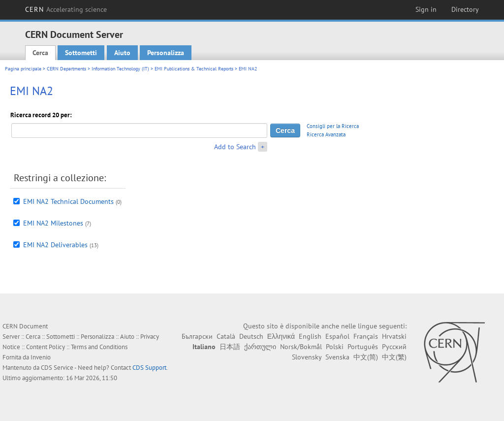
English (310, 336)
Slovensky (307, 357)
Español (337, 336)
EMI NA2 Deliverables (55, 245)
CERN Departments (66, 69)
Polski (335, 347)
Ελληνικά (281, 336)
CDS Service (57, 368)
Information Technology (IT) (120, 69)
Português (363, 347)
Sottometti (81, 53)
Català (226, 336)
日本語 (230, 347)
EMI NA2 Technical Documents (68, 201)
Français (366, 336)
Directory (465, 9)
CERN (66, 9)
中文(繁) (394, 357)
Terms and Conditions (99, 347)
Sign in (426, 9)
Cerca (40, 53)
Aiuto (122, 53)
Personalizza (166, 53)
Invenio (41, 357)
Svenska (337, 357)
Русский (394, 347)
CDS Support (149, 368)
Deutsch (251, 336)
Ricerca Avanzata (326, 134)
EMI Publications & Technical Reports (194, 69)
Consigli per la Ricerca (333, 126)
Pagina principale (23, 69)
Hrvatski (394, 336)
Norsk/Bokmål (301, 347)
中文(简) (366, 357)
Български (197, 336)
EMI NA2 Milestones (53, 223)
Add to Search (235, 147)
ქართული (260, 347)
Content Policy (46, 347)
